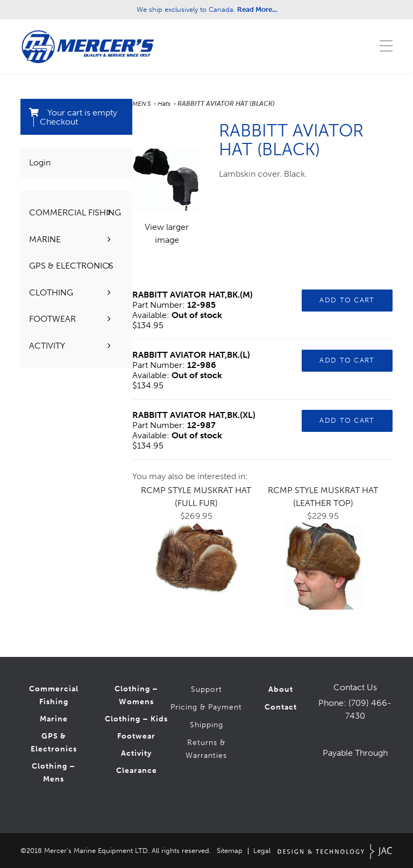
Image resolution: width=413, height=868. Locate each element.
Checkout (59, 122)
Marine (54, 719)
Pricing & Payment (206, 707)
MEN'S (142, 104)
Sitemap (230, 851)
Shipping (206, 725)
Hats (165, 104)
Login (40, 162)
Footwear (136, 736)
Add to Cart (347, 300)
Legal (262, 851)
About (281, 689)
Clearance (137, 771)
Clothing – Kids (136, 719)
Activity (136, 753)
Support (206, 689)
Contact (281, 707)
